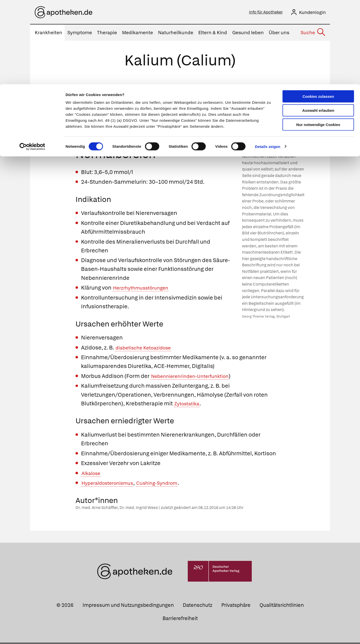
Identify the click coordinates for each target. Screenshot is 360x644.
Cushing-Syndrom (169, 484)
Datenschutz (197, 607)
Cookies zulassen (318, 12)
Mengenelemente (183, 89)
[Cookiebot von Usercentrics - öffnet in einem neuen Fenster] (32, 62)
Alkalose (92, 475)
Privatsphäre (236, 607)
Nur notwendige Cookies (318, 40)
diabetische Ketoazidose (148, 349)
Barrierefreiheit (180, 620)
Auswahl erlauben (318, 26)
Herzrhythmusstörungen (145, 289)
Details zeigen (268, 62)
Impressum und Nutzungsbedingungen (128, 607)
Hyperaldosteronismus (112, 484)
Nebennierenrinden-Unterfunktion (196, 378)
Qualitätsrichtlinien (282, 607)
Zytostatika (189, 405)
